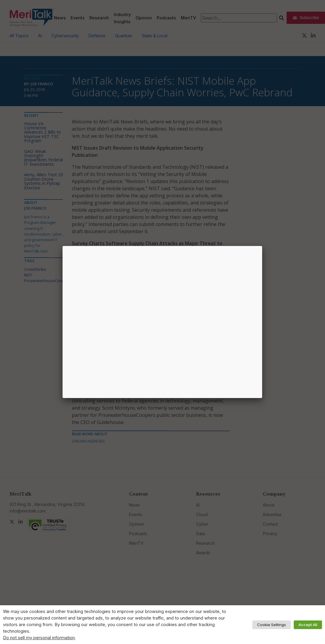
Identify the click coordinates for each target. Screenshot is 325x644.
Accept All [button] (308, 625)
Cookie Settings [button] (272, 625)
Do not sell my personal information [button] (39, 638)
